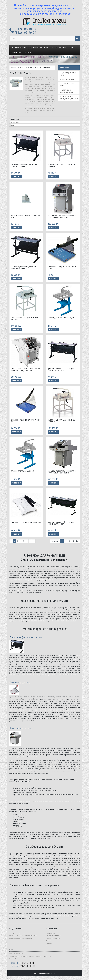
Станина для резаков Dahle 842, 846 (61, 318)
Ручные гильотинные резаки (68, 85)
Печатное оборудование (20, 47)
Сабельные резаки (67, 79)
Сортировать (14, 119)
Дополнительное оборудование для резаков (69, 98)
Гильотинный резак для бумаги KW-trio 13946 (61, 421)
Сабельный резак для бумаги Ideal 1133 (26, 522)
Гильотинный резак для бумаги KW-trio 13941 (25, 319)
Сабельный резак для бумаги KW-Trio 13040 (62, 268)
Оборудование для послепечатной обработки (23, 936)
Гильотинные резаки (20, 728)
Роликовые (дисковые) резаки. (26, 637)
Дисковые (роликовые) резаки (68, 74)
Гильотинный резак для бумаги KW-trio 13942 (61, 165)
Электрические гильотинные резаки (66, 91)
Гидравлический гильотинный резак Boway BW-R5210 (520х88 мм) (25, 370)
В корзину (16, 176)
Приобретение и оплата (53, 938)
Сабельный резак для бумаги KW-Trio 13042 (25, 421)
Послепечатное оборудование (39, 47)
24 (65, 541)
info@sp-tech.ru (17, 959)
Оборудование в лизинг (53, 936)
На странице (55, 541)
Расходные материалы (59, 47)
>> (34, 541)
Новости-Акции (51, 933)
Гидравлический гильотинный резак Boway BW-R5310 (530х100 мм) (62, 472)
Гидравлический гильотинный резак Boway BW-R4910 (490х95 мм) (62, 216)
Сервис (71, 47)
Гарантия (49, 943)
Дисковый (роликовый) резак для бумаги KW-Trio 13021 (24, 165)
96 (73, 541)
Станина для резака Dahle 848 (22, 471)
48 (69, 541)
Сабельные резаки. (20, 683)
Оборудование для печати (17, 933)
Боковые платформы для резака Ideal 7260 (25, 216)
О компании (27, 52)
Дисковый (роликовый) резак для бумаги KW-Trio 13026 (61, 370)
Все (77, 541)
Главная (14, 68)
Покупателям (17, 52)
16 (62, 541)
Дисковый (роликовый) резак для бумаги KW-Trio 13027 (61, 523)
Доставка (49, 941)
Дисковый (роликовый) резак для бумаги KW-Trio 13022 (24, 268)
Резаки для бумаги (44, 68)
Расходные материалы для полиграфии (21, 938)
